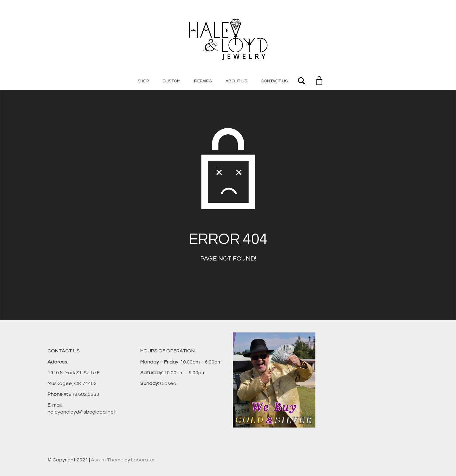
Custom (171, 81)
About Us (236, 81)
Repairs (203, 81)
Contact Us (274, 81)
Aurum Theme (107, 460)
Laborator (143, 460)
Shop (143, 81)
